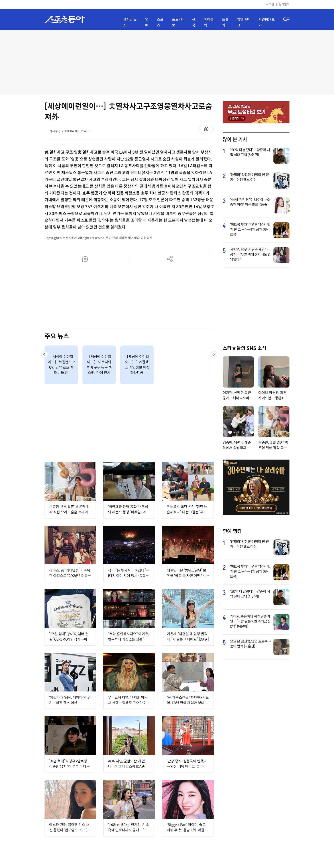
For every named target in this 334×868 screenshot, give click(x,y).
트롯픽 (225, 22)
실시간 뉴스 (130, 22)
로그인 (270, 4)
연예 (147, 22)
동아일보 (284, 4)
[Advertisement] (167, 62)
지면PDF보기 (267, 22)
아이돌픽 (209, 22)
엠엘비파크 (243, 22)
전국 (194, 22)
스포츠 (160, 22)
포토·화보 (178, 22)
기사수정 (71, 132)
